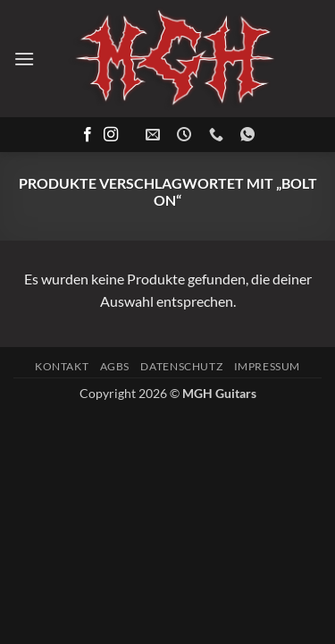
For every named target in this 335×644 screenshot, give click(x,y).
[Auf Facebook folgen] (88, 135)
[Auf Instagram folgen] (111, 135)
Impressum (268, 366)
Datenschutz (181, 366)
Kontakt (62, 366)
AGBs (115, 366)
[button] (24, 59)
